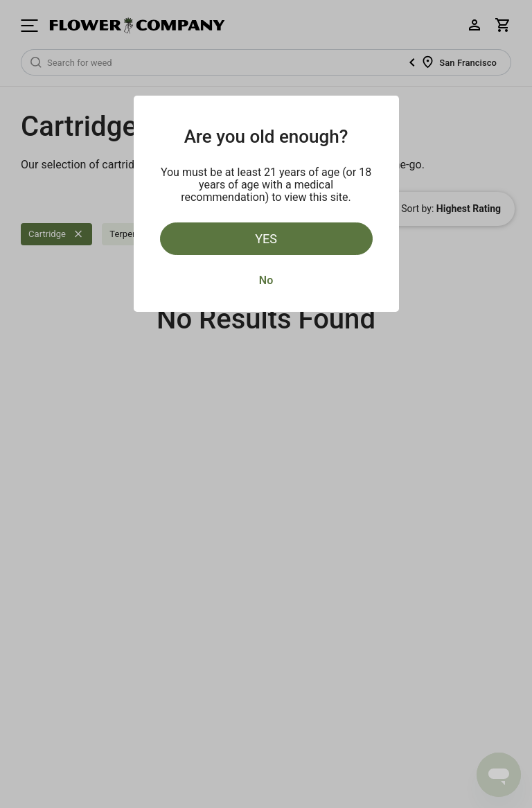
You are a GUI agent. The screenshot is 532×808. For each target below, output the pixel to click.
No (266, 280)
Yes (266, 239)
